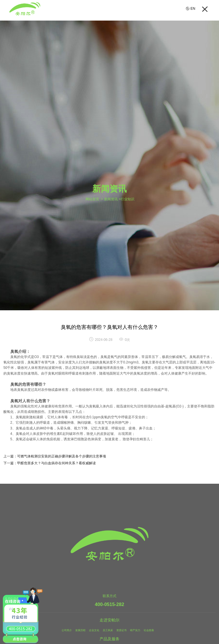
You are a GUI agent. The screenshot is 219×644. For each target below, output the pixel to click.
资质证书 (124, 630)
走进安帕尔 (109, 620)
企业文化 (92, 630)
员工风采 (108, 630)
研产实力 (140, 630)
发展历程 (76, 630)
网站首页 (92, 199)
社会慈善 (156, 630)
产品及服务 (109, 639)
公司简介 (60, 630)
